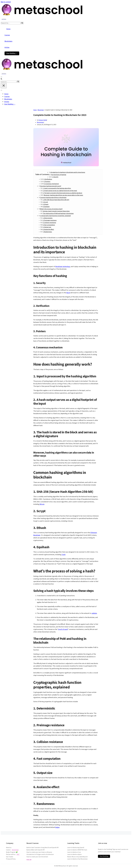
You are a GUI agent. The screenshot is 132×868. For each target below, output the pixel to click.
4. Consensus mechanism (51, 184)
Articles (7, 47)
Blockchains (8, 41)
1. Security (55, 177)
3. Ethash (46, 204)
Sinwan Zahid (43, 120)
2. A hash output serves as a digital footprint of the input (60, 191)
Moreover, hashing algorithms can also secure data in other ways (63, 195)
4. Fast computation (49, 225)
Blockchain (41, 110)
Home (8, 29)
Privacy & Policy (11, 859)
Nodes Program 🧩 (12, 852)
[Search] (11, 23)
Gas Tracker (10, 857)
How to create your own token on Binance (39, 852)
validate (94, 613)
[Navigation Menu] (1, 77)
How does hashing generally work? (51, 186)
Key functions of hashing (59, 175)
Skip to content (6, 2)
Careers (12, 850)
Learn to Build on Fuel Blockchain (77, 859)
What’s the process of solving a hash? (51, 209)
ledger (57, 827)
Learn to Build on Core (74, 852)
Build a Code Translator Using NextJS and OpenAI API (43, 848)
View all (29, 860)
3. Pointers (47, 182)
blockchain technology (63, 267)
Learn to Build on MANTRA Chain (77, 850)
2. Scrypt (45, 202)
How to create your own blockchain (37, 857)
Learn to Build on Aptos (74, 854)
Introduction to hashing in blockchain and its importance (68, 172)
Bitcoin (42, 504)
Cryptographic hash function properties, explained (55, 216)
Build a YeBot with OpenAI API (36, 850)
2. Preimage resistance (50, 220)
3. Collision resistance (49, 223)
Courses (7, 35)
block (68, 293)
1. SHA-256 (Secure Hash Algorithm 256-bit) (56, 200)
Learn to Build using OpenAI (76, 848)
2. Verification (48, 179)
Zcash (63, 555)
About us (9, 848)
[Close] (4, 86)
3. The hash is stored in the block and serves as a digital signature (62, 193)
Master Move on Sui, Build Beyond (77, 857)
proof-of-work (63, 629)
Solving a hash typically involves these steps (56, 211)
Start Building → (12, 53)
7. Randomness (47, 232)
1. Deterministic (48, 218)
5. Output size (47, 227)
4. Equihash (46, 207)
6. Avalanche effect (48, 229)
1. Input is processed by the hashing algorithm (57, 188)
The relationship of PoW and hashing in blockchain (58, 213)
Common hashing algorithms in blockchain (53, 198)
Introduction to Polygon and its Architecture (40, 854)
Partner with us (13, 855)
